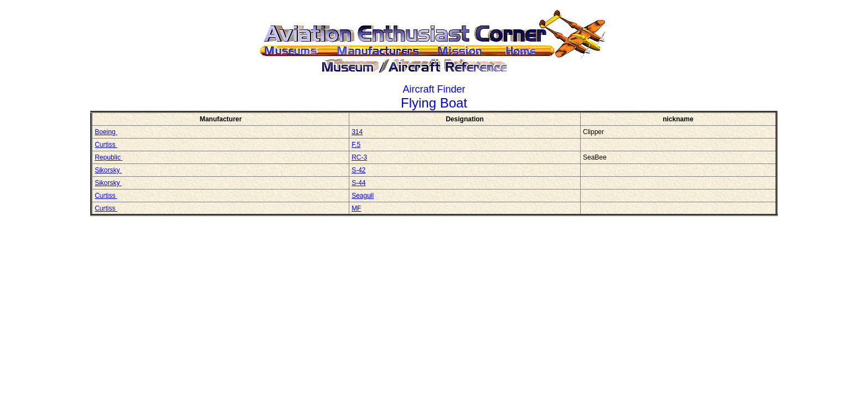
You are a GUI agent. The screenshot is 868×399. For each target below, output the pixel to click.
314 (357, 132)
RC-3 (359, 157)
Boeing (106, 132)
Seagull (363, 196)
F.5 (356, 145)
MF (356, 208)
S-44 (358, 183)
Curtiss (106, 145)
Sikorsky (108, 170)
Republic (108, 157)
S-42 (358, 170)
